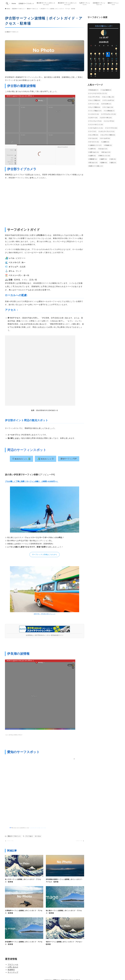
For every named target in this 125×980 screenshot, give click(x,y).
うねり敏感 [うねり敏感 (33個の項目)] (107, 90)
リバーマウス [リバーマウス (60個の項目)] (112, 128)
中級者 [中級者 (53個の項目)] (108, 145)
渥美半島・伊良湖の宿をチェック (45, 614)
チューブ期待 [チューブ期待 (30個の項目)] (95, 107)
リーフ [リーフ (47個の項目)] (93, 131)
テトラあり (29, 836)
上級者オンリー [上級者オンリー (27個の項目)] (95, 145)
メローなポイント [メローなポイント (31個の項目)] (96, 128)
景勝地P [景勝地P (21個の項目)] (93, 159)
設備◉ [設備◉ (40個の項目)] (104, 163)
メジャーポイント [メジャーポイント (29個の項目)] (96, 125)
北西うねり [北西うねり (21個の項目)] (94, 152)
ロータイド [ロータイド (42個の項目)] (94, 142)
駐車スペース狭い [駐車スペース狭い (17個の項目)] (96, 166)
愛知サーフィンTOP (69, 459)
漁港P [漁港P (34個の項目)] (104, 159)
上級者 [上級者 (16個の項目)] (106, 142)
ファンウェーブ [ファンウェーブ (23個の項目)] (95, 121)
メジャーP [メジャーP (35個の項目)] (110, 121)
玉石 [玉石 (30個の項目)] (113, 159)
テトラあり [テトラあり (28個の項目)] (108, 107)
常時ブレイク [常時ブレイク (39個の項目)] (105, 156)
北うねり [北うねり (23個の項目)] (103, 149)
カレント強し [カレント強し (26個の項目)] (109, 97)
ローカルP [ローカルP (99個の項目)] (106, 138)
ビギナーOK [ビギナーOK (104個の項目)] (106, 118)
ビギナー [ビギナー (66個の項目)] (93, 118)
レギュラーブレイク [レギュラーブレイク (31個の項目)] (107, 131)
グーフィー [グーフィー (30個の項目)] (94, 104)
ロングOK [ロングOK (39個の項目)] (94, 135)
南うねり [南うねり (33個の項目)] (106, 152)
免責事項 (11, 973)
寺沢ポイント (46, 459)
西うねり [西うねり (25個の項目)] (93, 163)
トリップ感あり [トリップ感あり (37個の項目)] (95, 111)
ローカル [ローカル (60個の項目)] (93, 138)
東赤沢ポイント (21, 459)
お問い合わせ (13, 971)
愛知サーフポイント (13, 32)
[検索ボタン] (7, 3)
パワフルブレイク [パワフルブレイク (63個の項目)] (109, 114)
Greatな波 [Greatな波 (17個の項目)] (94, 90)
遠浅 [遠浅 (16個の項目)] (113, 163)
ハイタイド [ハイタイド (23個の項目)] (94, 114)
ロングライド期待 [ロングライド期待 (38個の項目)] (108, 135)
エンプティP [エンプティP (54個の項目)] (95, 97)
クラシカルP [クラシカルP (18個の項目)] (109, 100)
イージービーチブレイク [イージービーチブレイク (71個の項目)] (98, 93)
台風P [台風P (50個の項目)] (93, 156)
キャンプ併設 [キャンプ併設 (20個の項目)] (95, 100)
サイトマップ (13, 976)
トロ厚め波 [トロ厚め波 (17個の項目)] (110, 111)
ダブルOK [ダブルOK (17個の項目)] (107, 104)
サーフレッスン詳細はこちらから (45, 554)
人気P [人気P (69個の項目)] (93, 149)
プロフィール (13, 968)
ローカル (38, 836)
